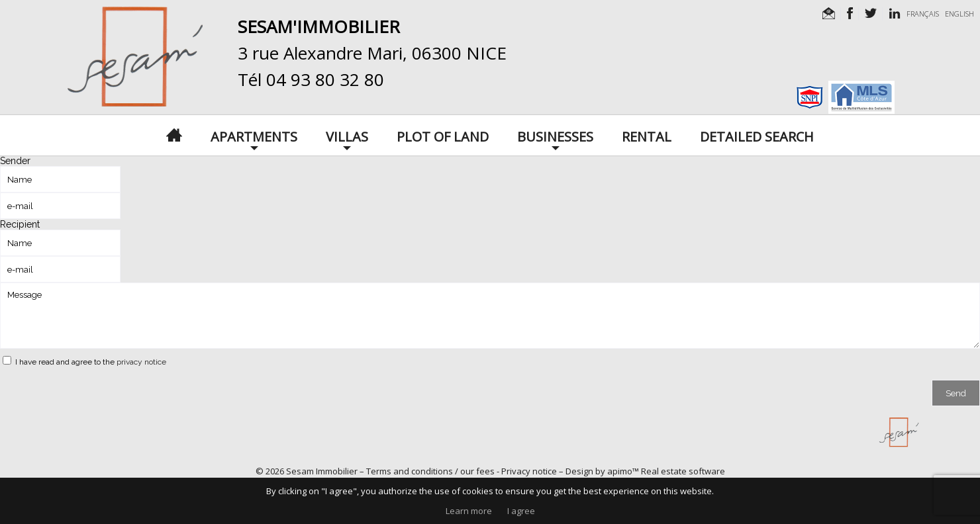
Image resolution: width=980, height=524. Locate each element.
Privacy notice (529, 471)
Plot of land (443, 136)
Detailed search (757, 136)
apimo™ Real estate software (666, 471)
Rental (647, 136)
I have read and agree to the (91, 362)
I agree (521, 511)
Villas (347, 136)
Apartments (254, 136)
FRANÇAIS (923, 14)
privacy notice (141, 362)
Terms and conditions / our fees (430, 471)
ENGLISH (959, 14)
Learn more (469, 511)
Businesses (555, 136)
